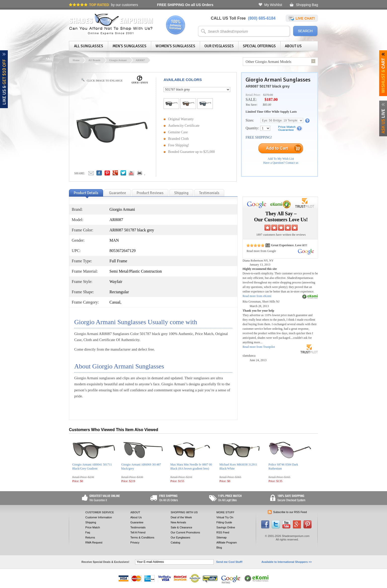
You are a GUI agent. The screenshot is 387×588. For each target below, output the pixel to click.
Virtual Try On (225, 517)
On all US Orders (185, 5)
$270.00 (268, 95)
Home (76, 60)
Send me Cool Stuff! (229, 562)
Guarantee (137, 522)
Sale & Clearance (181, 527)
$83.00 (267, 105)
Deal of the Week (181, 517)
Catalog (175, 542)
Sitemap (221, 537)
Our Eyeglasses (219, 46)
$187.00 (271, 99)
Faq (88, 532)
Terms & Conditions (142, 537)
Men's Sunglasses (129, 46)
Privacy (135, 542)
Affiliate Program (227, 542)
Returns (90, 537)
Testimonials (138, 527)
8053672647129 (123, 251)
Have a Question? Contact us (281, 163)
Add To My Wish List (281, 159)
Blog (219, 548)
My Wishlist (273, 5)
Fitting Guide (224, 522)
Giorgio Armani (118, 60)
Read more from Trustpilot (259, 347)
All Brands (94, 60)
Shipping (91, 522)
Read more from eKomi (257, 296)
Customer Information (99, 517)
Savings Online (226, 527)
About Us (293, 46)
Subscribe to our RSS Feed (290, 512)
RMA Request (94, 542)
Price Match (93, 527)
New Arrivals (178, 522)
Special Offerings (259, 46)
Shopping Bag (307, 5)
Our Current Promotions (185, 532)
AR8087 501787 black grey (268, 86)
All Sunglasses (89, 46)
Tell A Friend (138, 532)
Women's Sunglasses (175, 46)
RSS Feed (223, 532)
